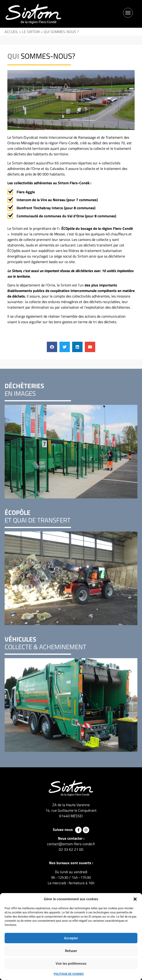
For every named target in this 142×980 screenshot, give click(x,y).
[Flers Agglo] (10, 192)
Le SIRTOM (31, 32)
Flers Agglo (26, 192)
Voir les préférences (71, 964)
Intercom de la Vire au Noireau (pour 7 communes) (57, 200)
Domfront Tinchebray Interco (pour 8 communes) (56, 208)
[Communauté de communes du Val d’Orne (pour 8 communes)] (10, 216)
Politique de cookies (69, 974)
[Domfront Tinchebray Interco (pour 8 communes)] (10, 208)
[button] (135, 899)
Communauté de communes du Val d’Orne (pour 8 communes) (66, 216)
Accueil (11, 32)
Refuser (71, 951)
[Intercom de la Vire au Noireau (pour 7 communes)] (10, 200)
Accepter (71, 938)
